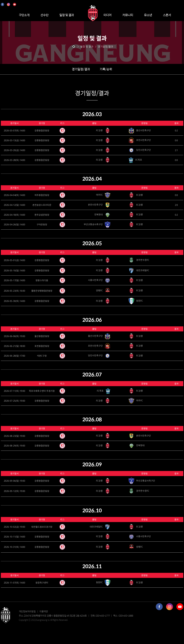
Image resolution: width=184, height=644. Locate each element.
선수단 (44, 15)
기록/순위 (106, 69)
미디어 (107, 15)
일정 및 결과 (67, 15)
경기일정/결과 (81, 69)
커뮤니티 (128, 15)
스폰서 (167, 15)
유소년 (148, 15)
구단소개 (24, 15)
